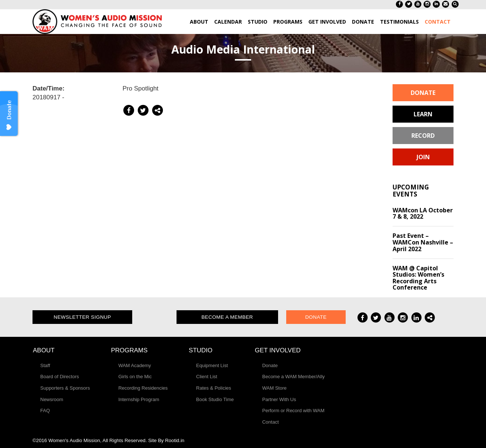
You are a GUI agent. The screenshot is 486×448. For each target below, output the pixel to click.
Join (423, 157)
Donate (423, 93)
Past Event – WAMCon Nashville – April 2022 (423, 242)
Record (423, 136)
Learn (423, 114)
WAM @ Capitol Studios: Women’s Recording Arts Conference (418, 278)
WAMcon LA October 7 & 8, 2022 (423, 213)
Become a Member (227, 317)
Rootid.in (175, 440)
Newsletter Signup (82, 317)
